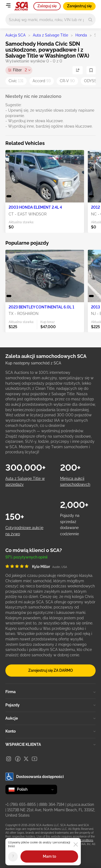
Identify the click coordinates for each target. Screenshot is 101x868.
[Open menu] (8, 5)
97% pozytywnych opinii (26, 557)
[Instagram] (9, 759)
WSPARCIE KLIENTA (50, 744)
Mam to (49, 856)
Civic (16, 81)
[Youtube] (34, 759)
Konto (50, 731)
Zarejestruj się (79, 6)
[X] (26, 759)
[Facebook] (18, 759)
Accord (42, 81)
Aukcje (50, 718)
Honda (81, 35)
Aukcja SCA (15, 35)
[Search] (90, 20)
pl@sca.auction (81, 804)
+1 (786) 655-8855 (21, 804)
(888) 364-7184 (52, 804)
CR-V (67, 81)
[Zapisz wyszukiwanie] (91, 70)
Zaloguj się (47, 6)
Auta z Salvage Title (50, 35)
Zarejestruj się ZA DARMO (51, 670)
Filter (20, 70)
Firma (50, 692)
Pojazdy (50, 705)
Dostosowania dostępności (35, 777)
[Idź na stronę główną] (21, 6)
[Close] (76, 844)
